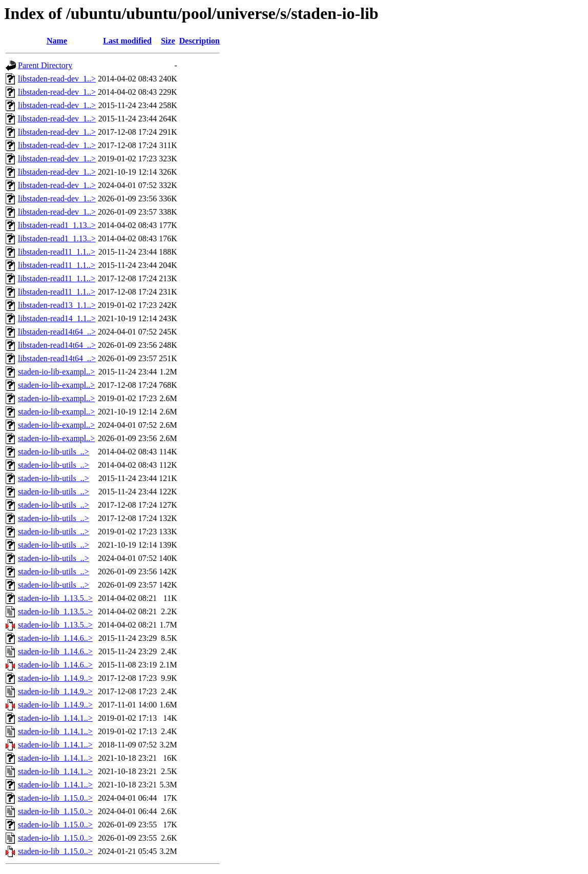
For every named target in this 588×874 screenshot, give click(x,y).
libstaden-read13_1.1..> (57, 305)
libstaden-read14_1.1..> (57, 318)
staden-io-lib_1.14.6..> (55, 638)
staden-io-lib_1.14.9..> (55, 678)
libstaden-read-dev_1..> (57, 79)
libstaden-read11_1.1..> (57, 252)
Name (57, 41)
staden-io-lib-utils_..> (54, 452)
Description (199, 41)
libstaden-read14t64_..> (57, 332)
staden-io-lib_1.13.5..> (55, 598)
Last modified (127, 41)
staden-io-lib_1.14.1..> (55, 718)
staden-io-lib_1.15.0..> (55, 798)
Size (168, 41)
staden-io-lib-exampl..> (56, 372)
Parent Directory (45, 65)
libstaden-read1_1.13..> (57, 225)
